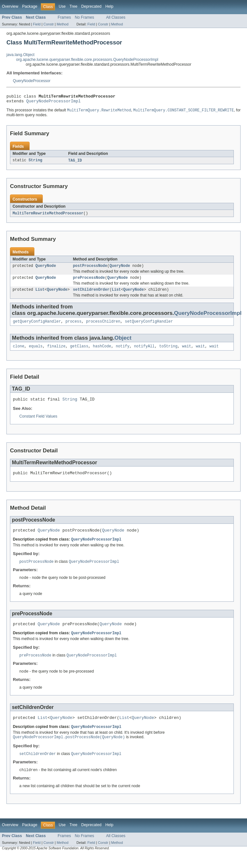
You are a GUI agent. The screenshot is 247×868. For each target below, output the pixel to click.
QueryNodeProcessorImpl (54, 103)
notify (123, 352)
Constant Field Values (38, 423)
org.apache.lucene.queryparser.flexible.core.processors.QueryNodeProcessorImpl (87, 60)
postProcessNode (90, 269)
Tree (73, 6)
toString (168, 352)
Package (30, 6)
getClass (79, 352)
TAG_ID (75, 163)
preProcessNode (89, 282)
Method (62, 24)
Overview (10, 6)
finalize (56, 352)
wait (187, 352)
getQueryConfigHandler (37, 327)
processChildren (103, 327)
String (36, 163)
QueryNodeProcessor (32, 81)
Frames (64, 17)
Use (62, 6)
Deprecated (91, 6)
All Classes (116, 17)
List (40, 294)
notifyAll (144, 352)
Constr (49, 24)
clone (19, 352)
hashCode (102, 352)
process (73, 327)
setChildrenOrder (91, 294)
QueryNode (46, 269)
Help (109, 6)
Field (37, 24)
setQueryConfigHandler (149, 327)
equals (36, 352)
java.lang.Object (20, 55)
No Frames (85, 17)
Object (123, 343)
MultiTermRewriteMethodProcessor (48, 216)
